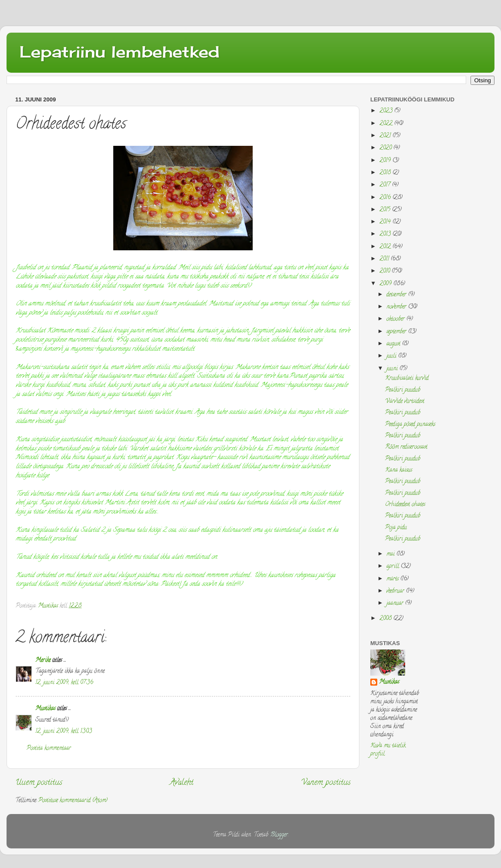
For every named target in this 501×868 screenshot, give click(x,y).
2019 (386, 161)
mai (391, 554)
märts (393, 579)
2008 (386, 619)
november (397, 307)
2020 (386, 148)
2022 (387, 124)
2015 (386, 210)
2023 (387, 111)
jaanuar (396, 604)
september (397, 332)
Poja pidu (396, 528)
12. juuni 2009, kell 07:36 (64, 683)
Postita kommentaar (49, 749)
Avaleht (182, 783)
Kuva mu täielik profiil (388, 750)
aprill (394, 567)
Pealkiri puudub (403, 390)
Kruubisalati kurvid (407, 378)
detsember (397, 295)
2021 (386, 136)
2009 (386, 284)
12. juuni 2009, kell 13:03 (64, 732)
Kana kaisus (399, 470)
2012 (386, 247)
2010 (386, 271)
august (394, 344)
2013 (386, 234)
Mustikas (45, 709)
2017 (386, 185)
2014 (386, 222)
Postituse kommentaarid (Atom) (73, 801)
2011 (385, 259)
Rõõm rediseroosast (406, 447)
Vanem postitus (326, 783)
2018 (386, 173)
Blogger (279, 835)
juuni (393, 369)
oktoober (396, 319)
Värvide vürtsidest (405, 402)
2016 (386, 198)
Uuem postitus (39, 783)
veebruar (396, 591)
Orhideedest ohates (405, 505)
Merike (43, 661)
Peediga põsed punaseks (410, 425)
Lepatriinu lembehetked (120, 52)
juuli (392, 356)
